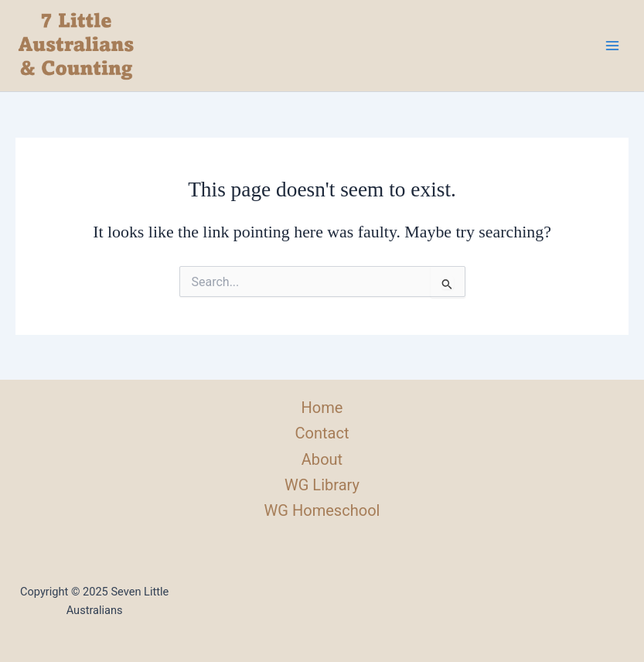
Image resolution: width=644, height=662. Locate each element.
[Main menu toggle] (612, 46)
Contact (322, 433)
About (322, 459)
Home (322, 408)
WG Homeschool (322, 510)
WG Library (322, 485)
